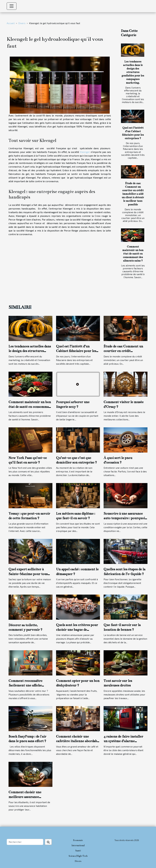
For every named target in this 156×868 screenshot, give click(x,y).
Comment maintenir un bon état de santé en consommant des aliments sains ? (133, 254)
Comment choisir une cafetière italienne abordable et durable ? (78, 741)
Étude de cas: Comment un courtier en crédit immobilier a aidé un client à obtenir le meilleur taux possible (133, 194)
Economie (78, 840)
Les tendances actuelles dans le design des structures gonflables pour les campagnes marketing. (133, 72)
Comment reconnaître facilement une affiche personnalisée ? (25, 685)
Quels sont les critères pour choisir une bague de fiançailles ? (77, 630)
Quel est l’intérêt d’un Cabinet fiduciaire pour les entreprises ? (76, 351)
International (78, 845)
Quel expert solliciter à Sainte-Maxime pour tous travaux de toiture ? (28, 574)
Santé (78, 851)
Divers (22, 23)
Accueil (11, 23)
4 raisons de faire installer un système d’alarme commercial (123, 741)
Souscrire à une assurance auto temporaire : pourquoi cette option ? (124, 518)
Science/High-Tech (78, 856)
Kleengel (85, 152)
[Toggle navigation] (12, 6)
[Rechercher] (25, 842)
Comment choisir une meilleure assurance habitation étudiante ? (25, 797)
